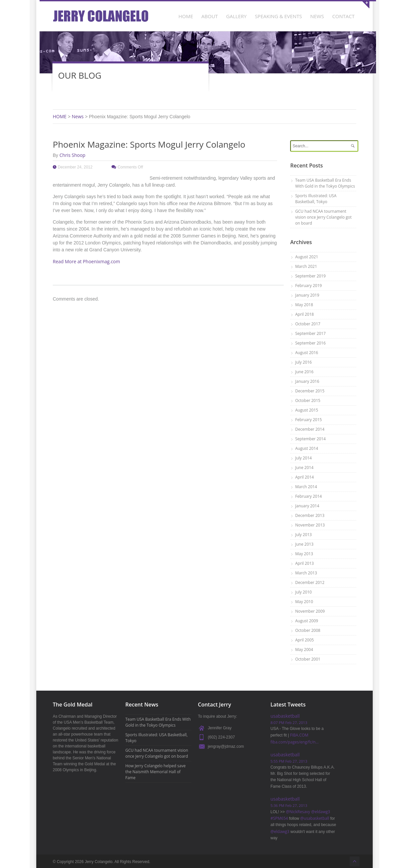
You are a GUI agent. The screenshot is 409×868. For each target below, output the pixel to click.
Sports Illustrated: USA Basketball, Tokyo (316, 199)
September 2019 (310, 276)
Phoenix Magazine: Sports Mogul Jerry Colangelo (149, 144)
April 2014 (304, 477)
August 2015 (307, 410)
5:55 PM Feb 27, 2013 (289, 761)
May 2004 (304, 650)
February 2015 (309, 420)
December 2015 (310, 391)
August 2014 (307, 448)
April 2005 (304, 640)
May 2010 (304, 602)
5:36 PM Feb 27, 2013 (289, 805)
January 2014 (307, 506)
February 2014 (309, 496)
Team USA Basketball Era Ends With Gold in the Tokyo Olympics (325, 183)
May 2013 (304, 554)
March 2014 (306, 487)
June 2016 (304, 372)
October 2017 (308, 324)
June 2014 (304, 468)
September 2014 (310, 439)
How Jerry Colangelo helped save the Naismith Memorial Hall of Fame (156, 772)
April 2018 (304, 314)
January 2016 (307, 381)
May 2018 (304, 305)
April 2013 (304, 563)
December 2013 (310, 515)
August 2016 (307, 353)
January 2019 (307, 295)
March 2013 (306, 573)
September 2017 (310, 333)
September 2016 (310, 343)
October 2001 (308, 659)
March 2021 (306, 266)
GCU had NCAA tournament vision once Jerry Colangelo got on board (323, 217)
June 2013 (304, 544)
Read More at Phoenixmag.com (86, 261)
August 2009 (307, 621)
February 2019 (309, 286)
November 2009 (310, 611)
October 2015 (308, 400)
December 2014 (310, 429)
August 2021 (307, 257)
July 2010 (303, 592)
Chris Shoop (72, 155)
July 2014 (303, 458)
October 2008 (308, 630)
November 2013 (310, 525)
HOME (60, 116)
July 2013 (303, 535)
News (78, 116)
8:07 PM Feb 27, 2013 (289, 723)
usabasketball (285, 716)
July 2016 (303, 362)
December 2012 (310, 582)
